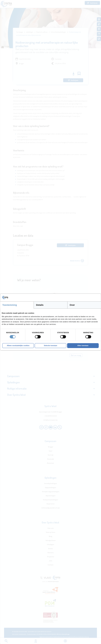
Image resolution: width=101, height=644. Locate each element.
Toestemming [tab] (10, 305)
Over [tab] (72, 305)
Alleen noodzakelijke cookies (18, 346)
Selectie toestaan (50, 346)
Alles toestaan (83, 346)
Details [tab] (40, 305)
